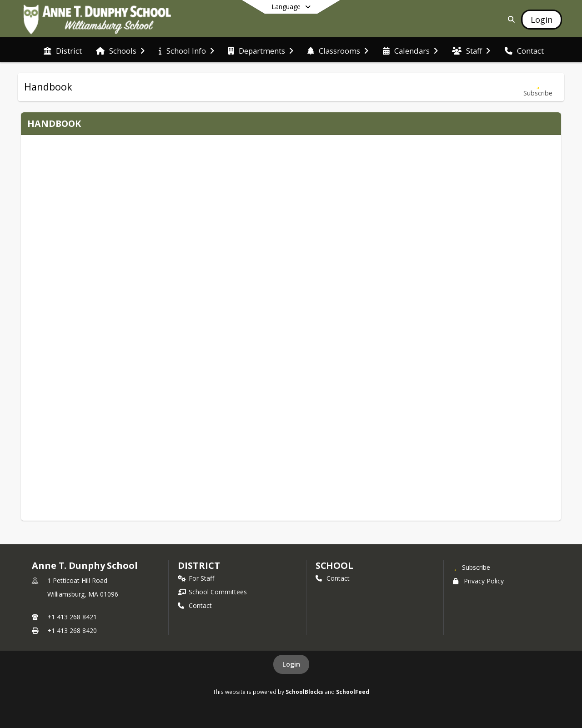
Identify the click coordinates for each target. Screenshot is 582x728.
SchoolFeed (353, 692)
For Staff (196, 578)
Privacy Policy (478, 581)
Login (291, 664)
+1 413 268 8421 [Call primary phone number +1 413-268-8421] (72, 617)
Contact (195, 605)
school (334, 565)
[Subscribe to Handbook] (538, 87)
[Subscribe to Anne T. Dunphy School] (472, 567)
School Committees (212, 592)
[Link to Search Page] (509, 19)
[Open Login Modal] (542, 20)
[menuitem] (63, 50)
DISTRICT (199, 565)
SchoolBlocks (304, 692)
